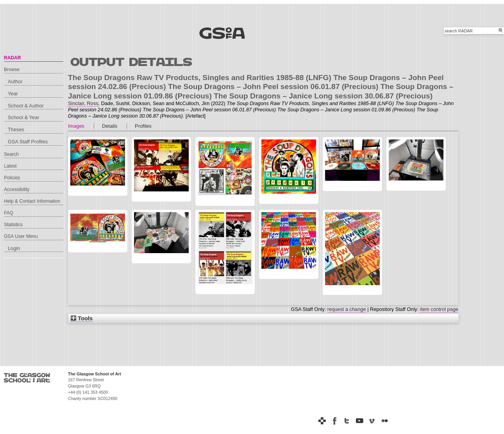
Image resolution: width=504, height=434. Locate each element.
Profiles (143, 126)
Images (76, 126)
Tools (82, 318)
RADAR (12, 58)
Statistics (13, 225)
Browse (12, 70)
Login (14, 248)
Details (110, 126)
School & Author (26, 106)
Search (11, 154)
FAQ (9, 213)
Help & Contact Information (32, 201)
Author (15, 81)
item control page (439, 309)
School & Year (23, 117)
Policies (12, 178)
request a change (347, 309)
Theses (16, 129)
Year (13, 94)
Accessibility (17, 189)
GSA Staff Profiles (28, 142)
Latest (10, 166)
